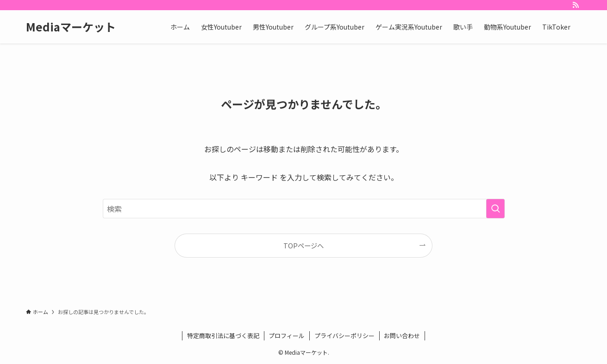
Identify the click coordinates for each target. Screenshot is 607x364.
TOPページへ (303, 245)
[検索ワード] (304, 209)
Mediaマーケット (71, 27)
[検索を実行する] (495, 209)
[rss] (576, 5)
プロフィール (287, 336)
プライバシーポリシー (344, 336)
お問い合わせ (402, 336)
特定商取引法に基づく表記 (223, 336)
